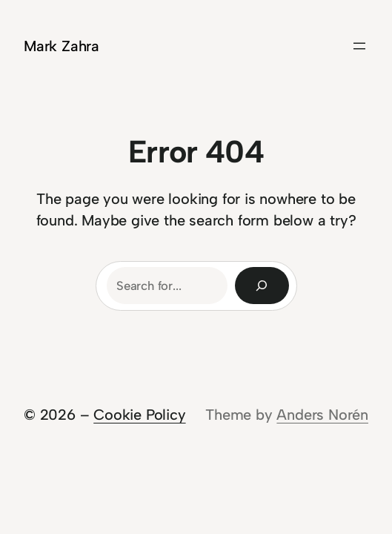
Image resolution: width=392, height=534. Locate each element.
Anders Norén (322, 415)
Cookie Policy (139, 415)
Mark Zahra (62, 46)
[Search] (262, 286)
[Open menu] (359, 46)
